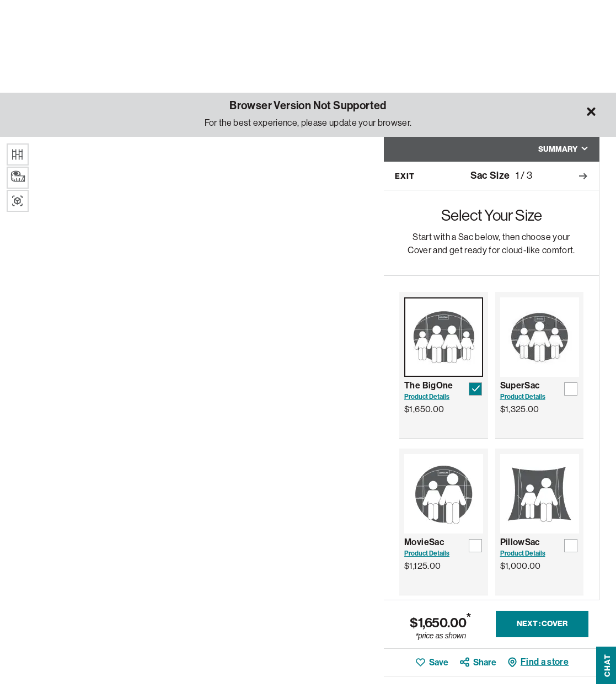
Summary (563, 149)
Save (439, 662)
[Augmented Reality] (18, 201)
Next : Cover (542, 624)
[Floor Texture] (18, 154)
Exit (405, 176)
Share (485, 662)
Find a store (545, 662)
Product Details (427, 397)
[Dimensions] (18, 178)
